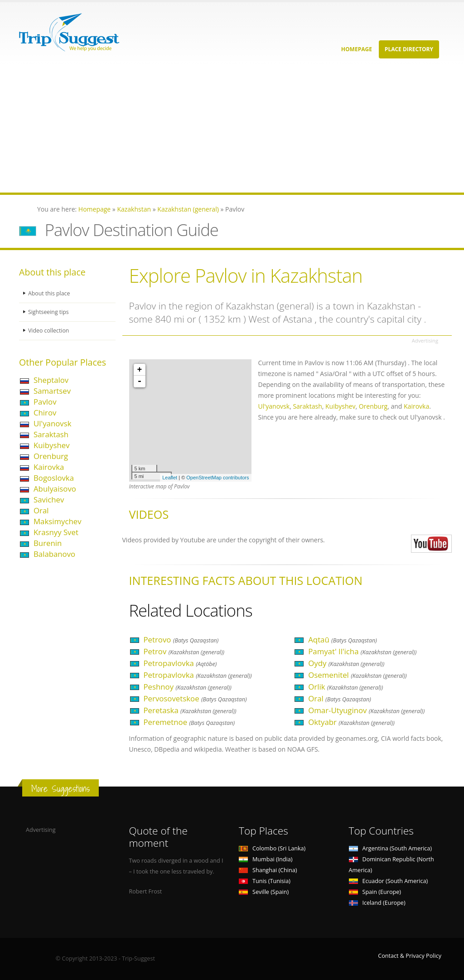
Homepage (357, 49)
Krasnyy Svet (56, 532)
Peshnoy (188, 687)
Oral (41, 510)
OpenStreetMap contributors (217, 478)
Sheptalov (51, 380)
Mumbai (266, 859)
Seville (264, 892)
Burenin (48, 543)
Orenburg (51, 456)
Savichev (49, 500)
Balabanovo (54, 554)
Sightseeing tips (49, 312)
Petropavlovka (180, 663)
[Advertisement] (232, 129)
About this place (49, 293)
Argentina (391, 848)
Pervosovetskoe (195, 698)
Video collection (49, 331)
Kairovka (49, 467)
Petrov (184, 651)
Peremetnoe (189, 722)
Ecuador (389, 881)
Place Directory (409, 49)
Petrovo (181, 640)
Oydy (346, 663)
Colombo (272, 848)
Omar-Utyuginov (366, 710)
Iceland (377, 903)
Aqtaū (342, 640)
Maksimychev (58, 521)
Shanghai (268, 870)
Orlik (346, 687)
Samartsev (52, 391)
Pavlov (45, 402)
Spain (375, 892)
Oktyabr (351, 722)
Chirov (45, 413)
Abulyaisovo (55, 489)
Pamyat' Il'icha (362, 651)
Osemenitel (357, 675)
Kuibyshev (52, 445)
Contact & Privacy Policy (410, 956)
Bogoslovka (54, 478)
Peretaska (190, 710)
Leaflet (170, 478)
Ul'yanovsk (52, 423)
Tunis (265, 881)
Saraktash (51, 434)
